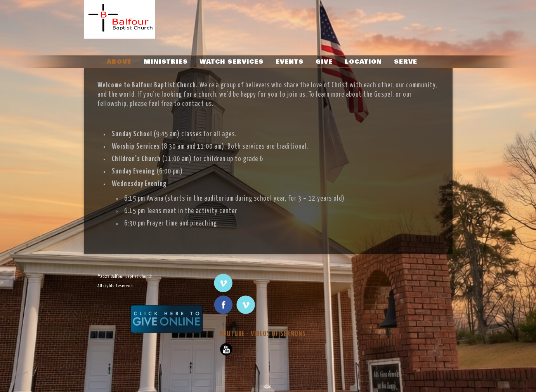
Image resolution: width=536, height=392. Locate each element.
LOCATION (363, 62)
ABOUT (119, 62)
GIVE (324, 62)
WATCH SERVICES (232, 62)
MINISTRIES (166, 62)
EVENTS (290, 62)
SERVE (406, 62)
